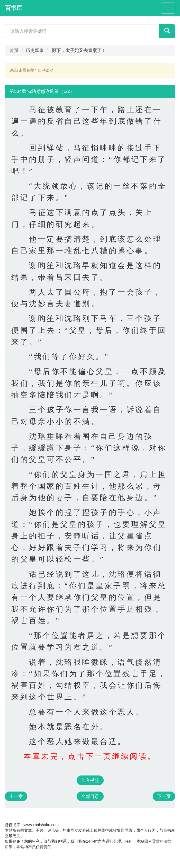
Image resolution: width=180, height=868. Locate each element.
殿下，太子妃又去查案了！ (79, 50)
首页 (14, 50)
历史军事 (35, 50)
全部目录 (90, 796)
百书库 (14, 8)
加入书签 (90, 780)
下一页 (164, 796)
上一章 (16, 796)
